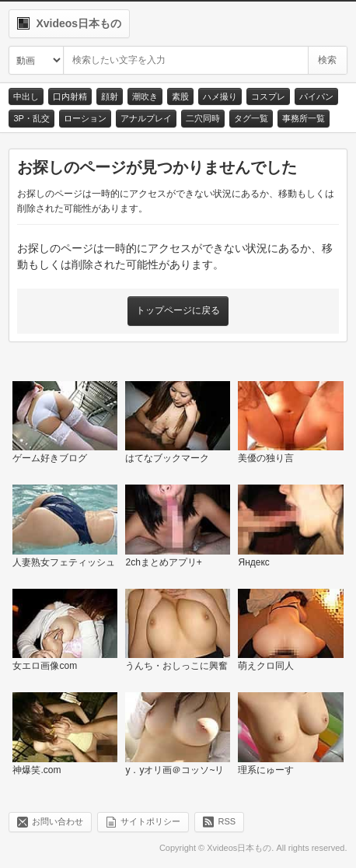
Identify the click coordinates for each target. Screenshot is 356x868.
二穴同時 (203, 118)
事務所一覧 (304, 118)
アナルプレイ (146, 118)
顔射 (110, 96)
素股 (180, 96)
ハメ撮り (220, 96)
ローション (85, 118)
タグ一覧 (251, 118)
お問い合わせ (58, 821)
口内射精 (70, 96)
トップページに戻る (178, 310)
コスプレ (268, 96)
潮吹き (145, 96)
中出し (26, 96)
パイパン (316, 96)
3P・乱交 (31, 118)
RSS (227, 821)
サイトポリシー (150, 821)
